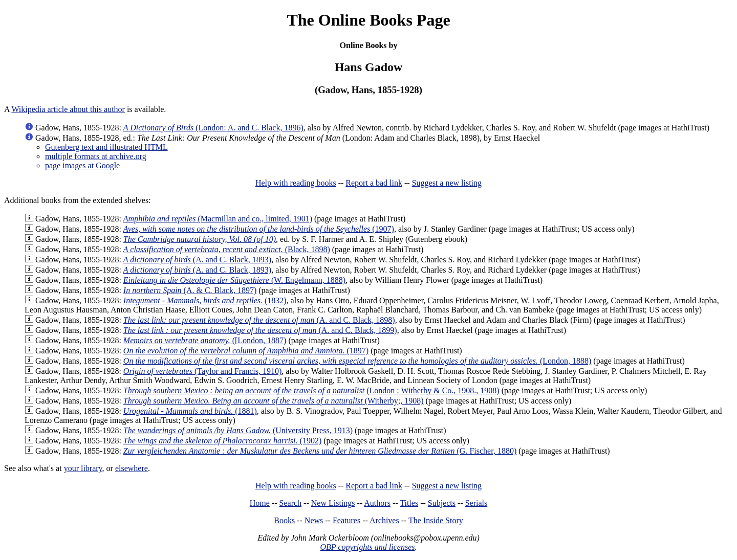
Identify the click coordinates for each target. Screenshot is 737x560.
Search (291, 503)
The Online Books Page (368, 20)
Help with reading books (296, 183)
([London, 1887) (205, 340)
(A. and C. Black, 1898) (259, 320)
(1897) (246, 351)
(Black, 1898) (227, 249)
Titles (409, 503)
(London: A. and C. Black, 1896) (213, 128)
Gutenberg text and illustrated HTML (106, 147)
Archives (384, 520)
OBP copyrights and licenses (367, 547)
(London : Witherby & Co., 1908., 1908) (311, 390)
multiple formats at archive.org (96, 156)
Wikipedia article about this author (68, 109)
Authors (377, 503)
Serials (476, 503)
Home (260, 503)
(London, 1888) (357, 361)
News (314, 520)
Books (284, 520)
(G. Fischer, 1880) (320, 451)
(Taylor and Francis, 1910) (202, 371)
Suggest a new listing (447, 183)
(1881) (190, 411)
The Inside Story (436, 520)
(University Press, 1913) (238, 430)
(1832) (205, 300)
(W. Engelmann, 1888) (234, 280)
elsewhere (132, 468)
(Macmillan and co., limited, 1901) (218, 219)
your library (83, 468)
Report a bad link (374, 183)
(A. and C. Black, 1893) (197, 260)
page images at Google (82, 165)
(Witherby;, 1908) (274, 401)
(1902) (222, 441)
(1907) (259, 229)
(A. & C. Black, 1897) (190, 290)
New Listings (333, 503)
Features (346, 520)
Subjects (442, 503)
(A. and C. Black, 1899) (260, 330)
